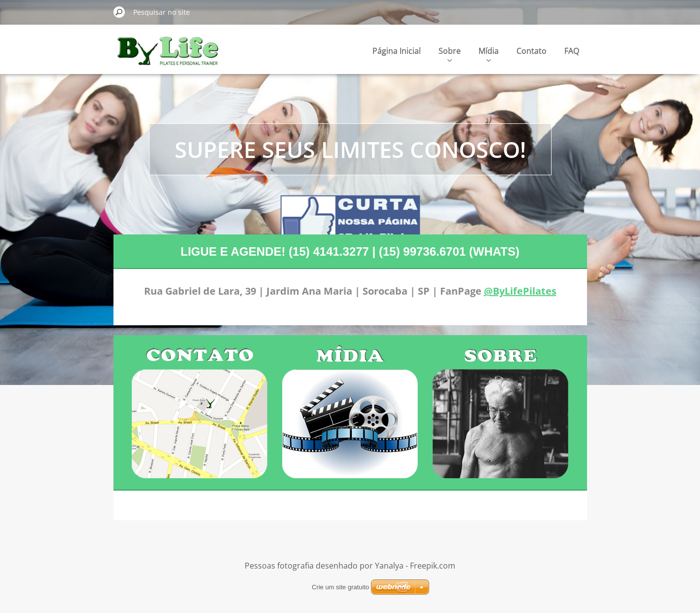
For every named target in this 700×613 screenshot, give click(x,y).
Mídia (489, 54)
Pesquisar (119, 12)
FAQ (572, 51)
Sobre (450, 54)
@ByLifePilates (520, 291)
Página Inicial (397, 51)
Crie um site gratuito (340, 587)
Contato (532, 51)
